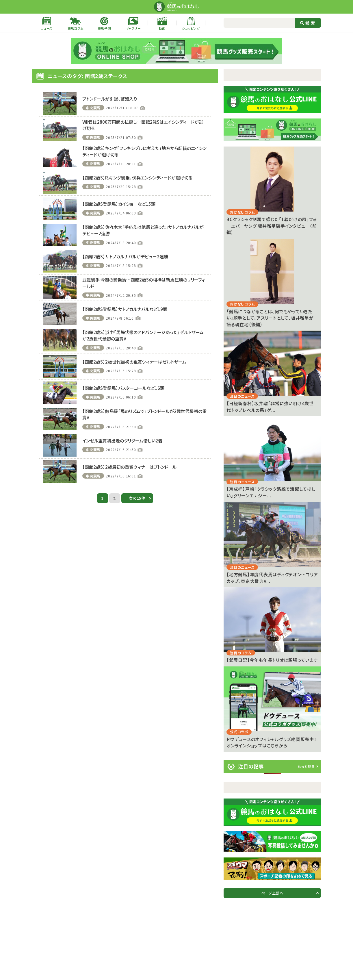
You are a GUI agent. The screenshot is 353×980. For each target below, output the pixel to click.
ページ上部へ (272, 893)
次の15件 (137, 498)
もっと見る (306, 766)
